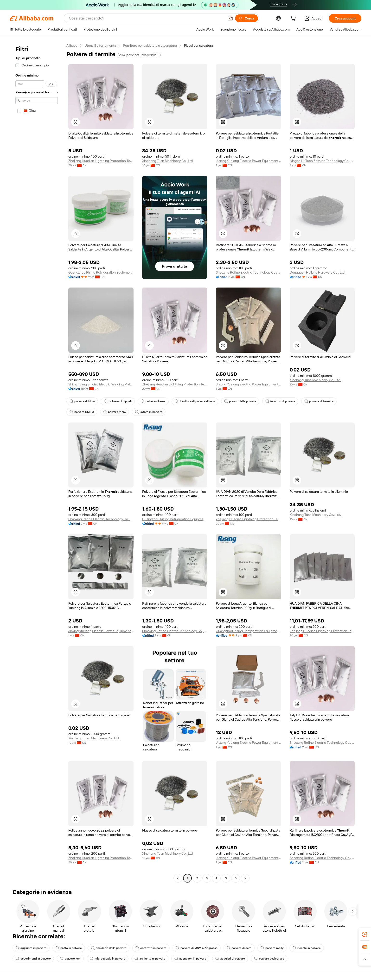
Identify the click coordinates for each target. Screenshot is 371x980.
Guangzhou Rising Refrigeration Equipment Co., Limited (101, 272)
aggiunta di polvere (150, 959)
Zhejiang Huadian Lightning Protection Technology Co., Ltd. (101, 161)
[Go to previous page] (178, 878)
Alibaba (72, 45)
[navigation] (37, 462)
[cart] (294, 19)
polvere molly (272, 948)
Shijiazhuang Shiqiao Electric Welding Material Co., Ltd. (101, 384)
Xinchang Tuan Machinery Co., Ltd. (168, 161)
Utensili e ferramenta (100, 45)
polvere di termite (319, 401)
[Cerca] (246, 18)
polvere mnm (115, 412)
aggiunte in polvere (31, 948)
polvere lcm (70, 959)
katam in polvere (149, 412)
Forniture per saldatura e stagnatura (150, 45)
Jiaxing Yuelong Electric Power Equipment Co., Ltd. (248, 161)
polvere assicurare (269, 959)
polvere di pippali (118, 401)
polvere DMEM (82, 412)
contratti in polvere (151, 948)
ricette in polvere (307, 948)
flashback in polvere (190, 959)
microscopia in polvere (108, 959)
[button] (230, 18)
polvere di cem (239, 948)
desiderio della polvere (109, 948)
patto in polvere (69, 948)
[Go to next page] (245, 878)
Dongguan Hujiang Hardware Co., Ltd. (317, 272)
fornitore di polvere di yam (195, 401)
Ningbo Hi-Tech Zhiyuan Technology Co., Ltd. (322, 161)
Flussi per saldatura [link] (198, 45)
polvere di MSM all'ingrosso (197, 948)
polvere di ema (153, 401)
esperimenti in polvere (33, 959)
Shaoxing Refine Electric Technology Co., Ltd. (248, 272)
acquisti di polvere (230, 959)
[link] (365, 934)
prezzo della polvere (240, 401)
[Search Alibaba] (146, 18)
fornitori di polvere (280, 401)
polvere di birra (82, 401)
